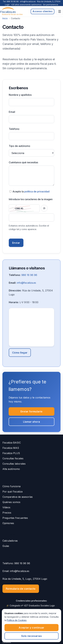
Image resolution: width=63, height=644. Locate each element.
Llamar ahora (32, 422)
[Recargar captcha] (44, 208)
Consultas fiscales (13, 458)
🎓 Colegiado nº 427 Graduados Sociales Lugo (31, 606)
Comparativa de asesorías (18, 497)
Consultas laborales (14, 464)
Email (12, 112)
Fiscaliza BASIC (12, 443)
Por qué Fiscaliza (12, 492)
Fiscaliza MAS (11, 448)
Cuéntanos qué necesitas (23, 162)
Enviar (16, 243)
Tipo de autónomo (19, 146)
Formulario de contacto (21, 589)
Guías (6, 546)
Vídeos (6, 507)
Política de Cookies (17, 620)
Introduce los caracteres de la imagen (31, 199)
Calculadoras (10, 541)
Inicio (5, 18)
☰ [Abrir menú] (60, 11)
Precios (7, 513)
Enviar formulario (31, 411)
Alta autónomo (11, 469)
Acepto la (29, 191)
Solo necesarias (31, 636)
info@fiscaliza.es (26, 283)
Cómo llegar (20, 353)
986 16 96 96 (13, 1)
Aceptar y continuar (31, 628)
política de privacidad (37, 191)
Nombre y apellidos (20, 95)
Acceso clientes (43, 11)
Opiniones (8, 523)
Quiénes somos (11, 502)
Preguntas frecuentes (15, 518)
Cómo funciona (11, 486)
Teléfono (14, 129)
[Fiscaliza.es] (8, 11)
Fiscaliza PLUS (11, 453)
